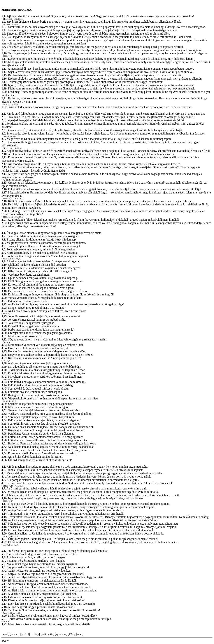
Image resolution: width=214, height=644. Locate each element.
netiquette (47, 634)
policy (35, 634)
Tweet (5, 641)
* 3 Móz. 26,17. (7, 199)
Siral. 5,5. (16, 136)
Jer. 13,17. (13, 401)
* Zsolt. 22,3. (6, 259)
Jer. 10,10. (16, 613)
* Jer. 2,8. (5, 180)
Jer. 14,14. (20, 180)
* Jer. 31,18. (6, 622)
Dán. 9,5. (16, 379)
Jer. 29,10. (14, 545)
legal (5, 634)
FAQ (72, 634)
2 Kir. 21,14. (17, 148)
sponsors (61, 634)
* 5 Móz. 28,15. (7, 217)
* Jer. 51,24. (6, 104)
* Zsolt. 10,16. (7, 613)
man (80, 634)
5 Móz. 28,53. (19, 217)
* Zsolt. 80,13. (7, 136)
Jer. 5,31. (12, 180)
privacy (15, 634)
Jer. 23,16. (28, 180)
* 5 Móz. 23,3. (7, 56)
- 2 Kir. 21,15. (18, 19)
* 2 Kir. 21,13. (7, 19)
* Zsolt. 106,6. (7, 379)
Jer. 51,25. (15, 104)
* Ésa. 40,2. (6, 545)
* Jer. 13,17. (6, 24)
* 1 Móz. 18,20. (7, 486)
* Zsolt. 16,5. (6, 314)
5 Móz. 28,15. (19, 199)
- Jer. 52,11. (14, 536)
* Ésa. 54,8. (6, 342)
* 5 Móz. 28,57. (7, 501)
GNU (26, 634)
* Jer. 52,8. (6, 536)
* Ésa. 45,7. (6, 361)
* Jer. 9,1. (5, 401)
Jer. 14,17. (15, 24)
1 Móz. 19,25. (19, 486)
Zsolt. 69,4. (16, 259)
